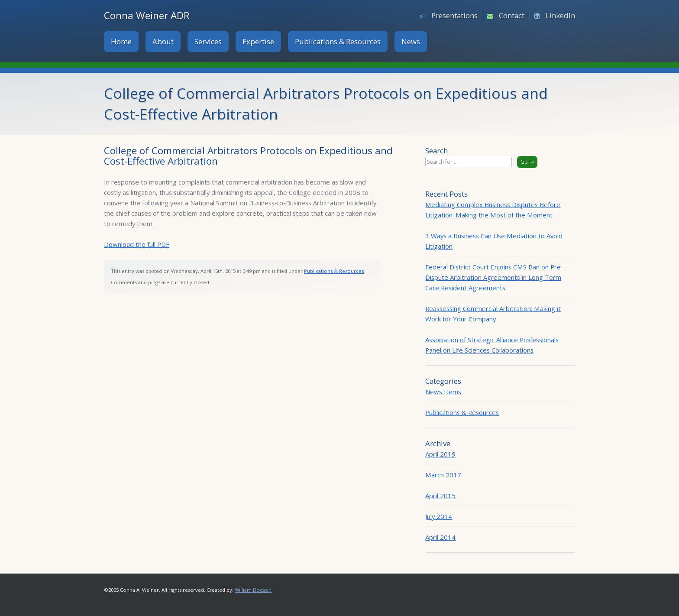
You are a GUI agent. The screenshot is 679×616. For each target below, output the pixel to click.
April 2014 (440, 537)
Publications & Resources (338, 41)
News (411, 41)
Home (121, 41)
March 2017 (443, 475)
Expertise (258, 41)
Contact (512, 15)
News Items (443, 392)
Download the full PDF (137, 244)
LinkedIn (560, 15)
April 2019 (440, 454)
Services (208, 41)
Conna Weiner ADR (147, 15)
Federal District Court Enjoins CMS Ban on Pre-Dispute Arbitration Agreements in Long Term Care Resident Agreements (494, 277)
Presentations (454, 15)
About (163, 41)
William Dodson (253, 590)
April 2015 (440, 496)
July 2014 (439, 516)
